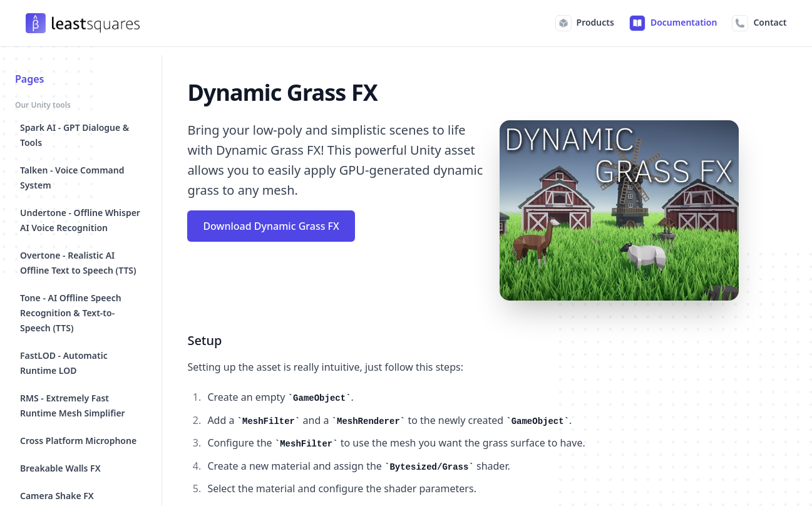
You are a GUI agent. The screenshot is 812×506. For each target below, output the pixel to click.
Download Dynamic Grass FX (271, 226)
